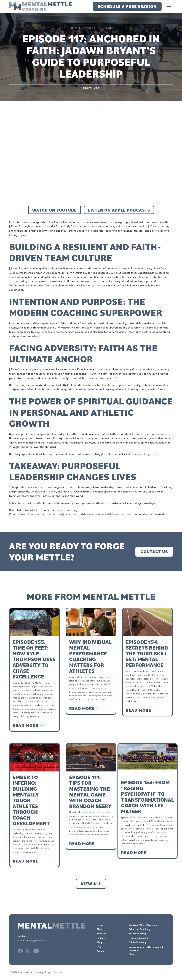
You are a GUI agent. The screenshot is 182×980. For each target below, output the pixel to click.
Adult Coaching (137, 942)
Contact (101, 951)
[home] (40, 6)
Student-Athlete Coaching (143, 925)
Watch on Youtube (54, 210)
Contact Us (154, 552)
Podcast (101, 938)
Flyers (132, 954)
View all (91, 884)
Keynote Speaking (139, 938)
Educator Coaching (139, 929)
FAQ (99, 947)
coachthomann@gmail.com (60, 514)
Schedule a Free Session (127, 6)
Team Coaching (137, 934)
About (100, 929)
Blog (99, 942)
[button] (169, 6)
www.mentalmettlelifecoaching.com (109, 514)
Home (100, 925)
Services (101, 934)
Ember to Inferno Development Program (146, 948)
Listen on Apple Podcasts (119, 210)
